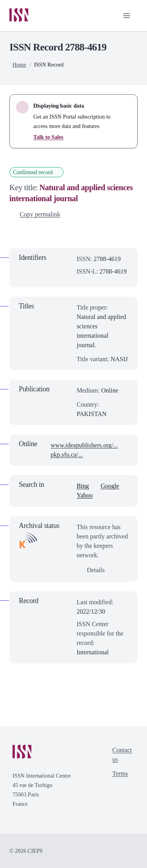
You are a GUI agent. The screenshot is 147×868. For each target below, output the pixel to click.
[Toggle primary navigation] (127, 16)
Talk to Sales (48, 137)
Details (91, 570)
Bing (83, 486)
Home (19, 65)
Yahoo (85, 495)
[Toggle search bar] (102, 16)
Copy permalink (35, 214)
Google (110, 486)
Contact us (122, 755)
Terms (120, 773)
